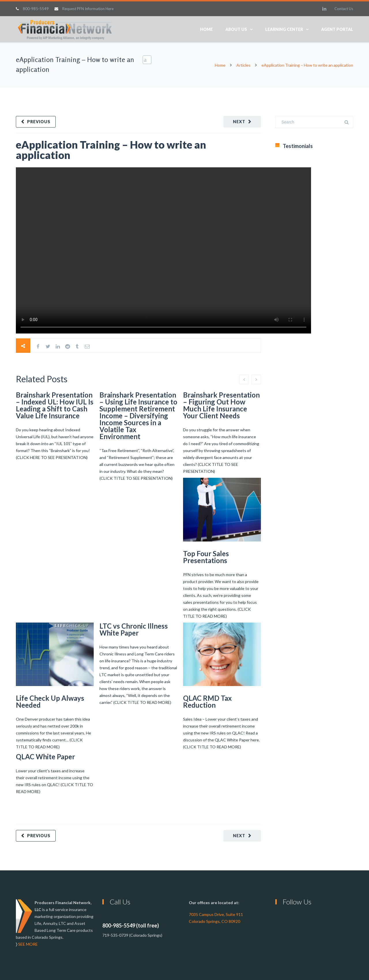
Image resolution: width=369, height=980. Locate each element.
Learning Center (284, 29)
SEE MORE (28, 944)
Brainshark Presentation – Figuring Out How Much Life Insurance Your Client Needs (221, 405)
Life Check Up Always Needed (50, 701)
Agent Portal (337, 29)
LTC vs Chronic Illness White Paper (134, 629)
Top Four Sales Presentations (206, 557)
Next (239, 122)
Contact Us (344, 9)
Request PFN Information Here (88, 9)
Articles (243, 65)
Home (206, 29)
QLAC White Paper (45, 757)
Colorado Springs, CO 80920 (214, 921)
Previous (39, 122)
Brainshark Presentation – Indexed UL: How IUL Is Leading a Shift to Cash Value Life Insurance (55, 405)
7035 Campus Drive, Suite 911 (216, 914)
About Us (236, 29)
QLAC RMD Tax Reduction (207, 701)
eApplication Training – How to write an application (111, 150)
